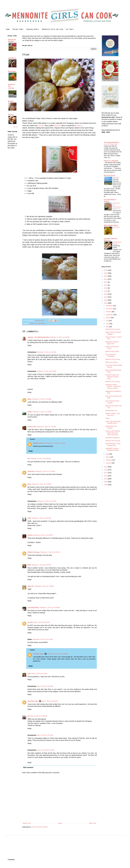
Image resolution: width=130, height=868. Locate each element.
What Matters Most (111, 225)
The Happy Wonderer (112, 142)
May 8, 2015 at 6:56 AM (50, 701)
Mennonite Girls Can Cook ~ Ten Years (58, 29)
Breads (11, 101)
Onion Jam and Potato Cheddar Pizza (113, 422)
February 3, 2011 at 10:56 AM (40, 459)
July (107, 321)
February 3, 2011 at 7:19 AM (46, 427)
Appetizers (12, 58)
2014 (106, 467)
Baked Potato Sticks (112, 351)
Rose (29, 484)
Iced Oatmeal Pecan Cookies (112, 402)
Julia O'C (31, 586)
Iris (29, 459)
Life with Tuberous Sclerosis (111, 239)
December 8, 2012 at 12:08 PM (58, 654)
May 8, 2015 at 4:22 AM (39, 674)
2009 (106, 482)
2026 (106, 270)
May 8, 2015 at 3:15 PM (45, 735)
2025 (106, 273)
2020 (106, 288)
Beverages (12, 71)
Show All (15, 127)
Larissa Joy (32, 427)
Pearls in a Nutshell (111, 161)
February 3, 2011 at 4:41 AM (47, 352)
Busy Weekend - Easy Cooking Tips (113, 445)
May (107, 327)
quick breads (41, 324)
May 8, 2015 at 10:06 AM (39, 716)
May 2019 (116, 227)
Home (8, 29)
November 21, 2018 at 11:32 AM (54, 443)
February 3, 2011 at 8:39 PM (50, 552)
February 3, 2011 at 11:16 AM (45, 471)
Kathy (30, 412)
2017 (106, 297)
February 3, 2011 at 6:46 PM (43, 535)
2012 (106, 473)
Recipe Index (18, 29)
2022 (106, 282)
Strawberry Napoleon (113, 438)
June (108, 324)
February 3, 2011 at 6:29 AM (47, 371)
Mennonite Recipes (12, 40)
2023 (106, 279)
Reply (29, 345)
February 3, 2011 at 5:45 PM (41, 518)
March (108, 457)
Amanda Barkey (33, 608)
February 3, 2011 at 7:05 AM (42, 399)
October (109, 312)
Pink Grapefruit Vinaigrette (110, 355)
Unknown (31, 471)
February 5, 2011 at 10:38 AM (50, 608)
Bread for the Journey (113, 329)
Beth (29, 565)
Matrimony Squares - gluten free (113, 343)
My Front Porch (110, 175)
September (110, 315)
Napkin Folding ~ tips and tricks (113, 414)
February (116, 177)
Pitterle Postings (34, 552)
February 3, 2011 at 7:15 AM (42, 412)
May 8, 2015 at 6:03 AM (45, 686)
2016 (106, 300)
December (109, 306)
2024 (106, 276)
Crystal (30, 622)
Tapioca (79, 125)
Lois (29, 674)
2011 (106, 476)
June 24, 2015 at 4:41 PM (46, 750)
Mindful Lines (38, 443)
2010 (106, 479)
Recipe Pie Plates (111, 362)
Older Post (93, 823)
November (109, 309)
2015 (106, 303)
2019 (106, 291)
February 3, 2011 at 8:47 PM (41, 565)
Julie (29, 518)
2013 (106, 470)
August (108, 318)
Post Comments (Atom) (40, 827)
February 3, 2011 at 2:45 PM (42, 484)
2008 (106, 485)
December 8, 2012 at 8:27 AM (43, 639)
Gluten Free (33, 324)
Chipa (107, 418)
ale (29, 716)
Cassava (41, 125)
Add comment (28, 767)
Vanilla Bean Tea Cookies (111, 427)
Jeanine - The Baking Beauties (39, 337)
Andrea (30, 535)
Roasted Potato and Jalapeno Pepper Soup (112, 377)
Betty (29, 399)
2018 (106, 294)
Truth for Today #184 (111, 144)
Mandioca (58, 125)
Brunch (11, 115)
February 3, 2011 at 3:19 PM (47, 501)
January (109, 463)
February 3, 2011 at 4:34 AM (60, 337)
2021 (106, 285)
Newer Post (27, 823)
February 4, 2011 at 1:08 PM (44, 586)
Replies (32, 439)
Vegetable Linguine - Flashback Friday (112, 449)
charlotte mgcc (38, 654)
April (107, 454)
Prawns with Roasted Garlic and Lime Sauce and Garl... (113, 433)
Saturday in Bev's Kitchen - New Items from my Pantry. (113, 386)
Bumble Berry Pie (111, 411)
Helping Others (33, 29)
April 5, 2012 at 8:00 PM (41, 622)
